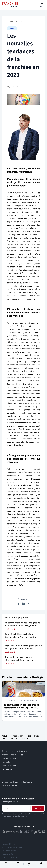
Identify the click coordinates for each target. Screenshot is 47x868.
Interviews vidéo (9, 766)
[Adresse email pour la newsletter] (17, 808)
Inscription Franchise (10, 857)
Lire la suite (10, 629)
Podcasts (6, 762)
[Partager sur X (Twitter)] (29, 604)
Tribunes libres (18, 736)
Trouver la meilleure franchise (15, 751)
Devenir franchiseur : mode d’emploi (17, 782)
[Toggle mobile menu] (42, 5)
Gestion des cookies (9, 851)
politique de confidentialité (36, 814)
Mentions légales (8, 844)
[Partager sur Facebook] (19, 604)
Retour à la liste (15, 22)
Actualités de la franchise (12, 755)
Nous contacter (8, 854)
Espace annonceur (10, 786)
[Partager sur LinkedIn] (24, 604)
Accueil (5, 736)
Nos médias (7, 769)
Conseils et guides (10, 758)
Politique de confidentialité (12, 847)
